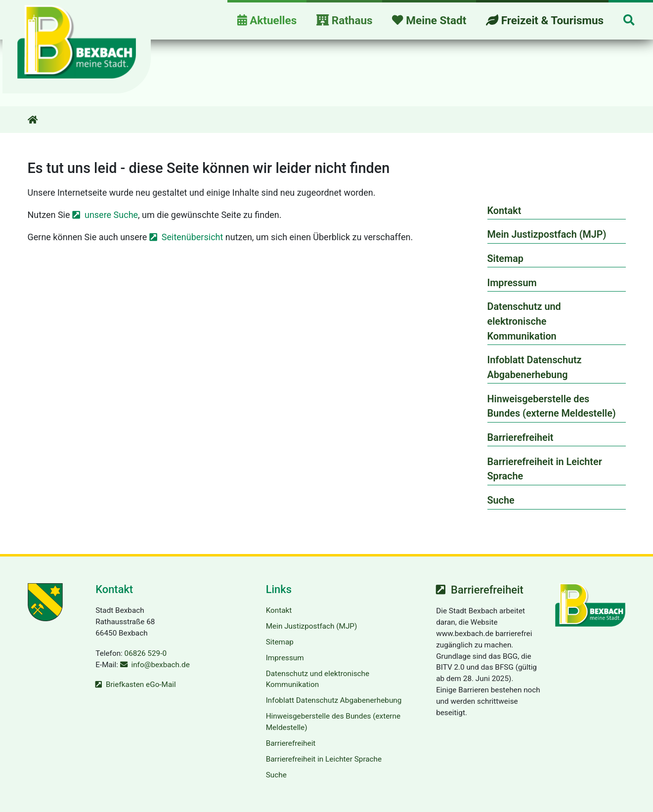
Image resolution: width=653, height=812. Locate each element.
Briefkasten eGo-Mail (141, 684)
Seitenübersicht (193, 237)
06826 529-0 (146, 653)
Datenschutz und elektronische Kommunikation (524, 321)
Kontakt (504, 211)
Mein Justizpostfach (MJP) (547, 235)
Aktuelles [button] (267, 20)
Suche (501, 500)
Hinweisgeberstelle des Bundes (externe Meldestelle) (552, 406)
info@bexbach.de (160, 665)
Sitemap (505, 259)
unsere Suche (111, 215)
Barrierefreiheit (521, 438)
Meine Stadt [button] (429, 20)
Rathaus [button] (345, 20)
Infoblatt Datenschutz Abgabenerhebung (535, 367)
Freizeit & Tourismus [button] (545, 20)
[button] (629, 21)
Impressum (512, 283)
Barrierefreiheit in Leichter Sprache (545, 469)
